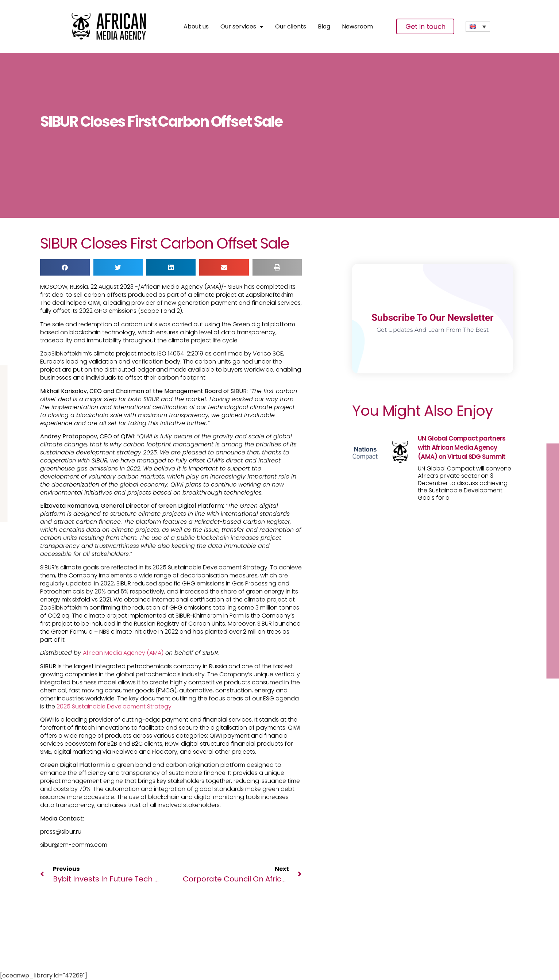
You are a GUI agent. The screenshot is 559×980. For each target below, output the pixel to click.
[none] (478, 27)
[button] (65, 267)
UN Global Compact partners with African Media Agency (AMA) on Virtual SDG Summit (462, 447)
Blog (324, 27)
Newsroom (357, 27)
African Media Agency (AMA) (123, 653)
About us (196, 27)
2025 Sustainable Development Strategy (114, 706)
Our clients (291, 27)
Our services (242, 27)
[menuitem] (478, 27)
